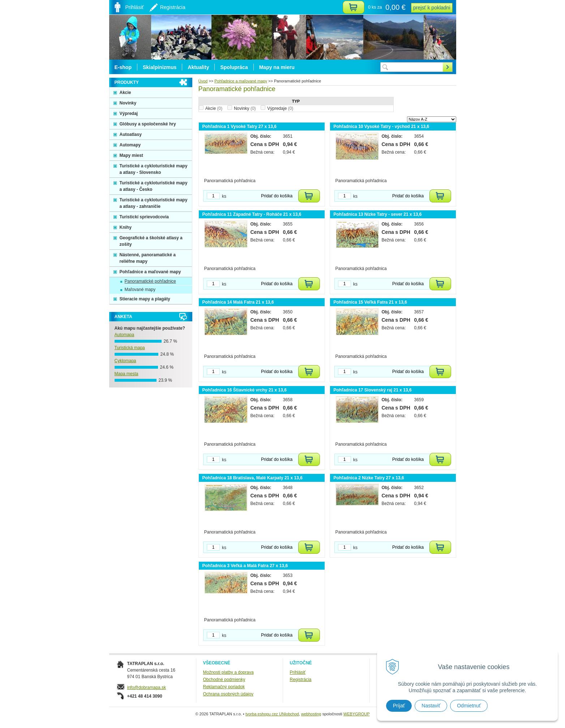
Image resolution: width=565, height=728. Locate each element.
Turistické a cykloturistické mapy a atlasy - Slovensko (154, 169)
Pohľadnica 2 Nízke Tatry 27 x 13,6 (369, 478)
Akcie (214, 108)
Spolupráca (234, 67)
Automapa (125, 335)
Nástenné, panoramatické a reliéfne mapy (148, 258)
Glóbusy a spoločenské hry (148, 124)
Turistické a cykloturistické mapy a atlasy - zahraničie (154, 203)
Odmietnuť (469, 706)
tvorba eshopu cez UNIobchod (272, 714)
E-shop (123, 67)
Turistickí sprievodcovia (144, 217)
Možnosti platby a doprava (228, 672)
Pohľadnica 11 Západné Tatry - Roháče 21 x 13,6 (252, 214)
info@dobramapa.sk (147, 688)
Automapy (130, 145)
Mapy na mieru (277, 67)
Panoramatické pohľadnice (150, 281)
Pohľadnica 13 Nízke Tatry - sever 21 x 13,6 (378, 214)
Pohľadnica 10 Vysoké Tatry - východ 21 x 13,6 (382, 127)
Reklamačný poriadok (224, 687)
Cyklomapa (125, 361)
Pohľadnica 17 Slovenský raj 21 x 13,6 (373, 390)
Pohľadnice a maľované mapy (150, 272)
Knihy (126, 227)
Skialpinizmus (160, 67)
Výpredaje (280, 108)
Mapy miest (131, 155)
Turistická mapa (130, 348)
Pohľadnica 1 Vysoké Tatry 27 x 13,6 (239, 127)
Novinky (245, 108)
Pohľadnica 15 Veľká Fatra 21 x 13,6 (370, 302)
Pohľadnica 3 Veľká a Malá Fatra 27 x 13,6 (245, 566)
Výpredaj (129, 114)
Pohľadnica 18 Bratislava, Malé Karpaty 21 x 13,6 (252, 478)
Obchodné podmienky (224, 680)
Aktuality (198, 67)
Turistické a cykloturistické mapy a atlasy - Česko (154, 186)
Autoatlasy (131, 134)
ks (224, 196)
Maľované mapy (140, 290)
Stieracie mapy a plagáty (145, 299)
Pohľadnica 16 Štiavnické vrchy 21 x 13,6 (245, 390)
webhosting (311, 714)
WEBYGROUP (357, 714)
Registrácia (301, 680)
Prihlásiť (298, 672)
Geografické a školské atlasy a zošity (151, 241)
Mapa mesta (127, 374)
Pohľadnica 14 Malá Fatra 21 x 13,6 (238, 302)
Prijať (399, 706)
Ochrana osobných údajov (228, 694)
